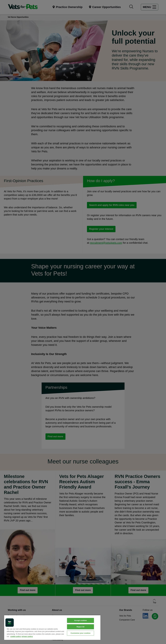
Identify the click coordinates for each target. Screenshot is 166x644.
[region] (52, 627)
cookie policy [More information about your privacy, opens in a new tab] (16, 636)
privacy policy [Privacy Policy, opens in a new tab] (27, 636)
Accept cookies (81, 620)
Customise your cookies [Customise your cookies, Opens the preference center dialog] (81, 633)
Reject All (80, 627)
